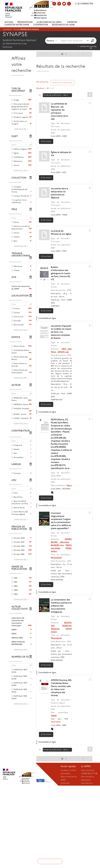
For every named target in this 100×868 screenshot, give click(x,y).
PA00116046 (59, 790)
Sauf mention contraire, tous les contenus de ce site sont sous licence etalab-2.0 (89, 858)
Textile (57, 784)
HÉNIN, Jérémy (61, 602)
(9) (21, 129)
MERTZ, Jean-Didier (62, 599)
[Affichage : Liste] (64, 54)
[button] (21, 288)
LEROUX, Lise (60, 367)
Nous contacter (88, 839)
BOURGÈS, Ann (62, 595)
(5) (21, 246)
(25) (21, 171)
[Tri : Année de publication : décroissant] (57, 95)
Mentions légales (68, 858)
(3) (21, 520)
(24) (21, 650)
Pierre (57, 527)
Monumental (60, 608)
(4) (21, 560)
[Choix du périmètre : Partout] (52, 41)
